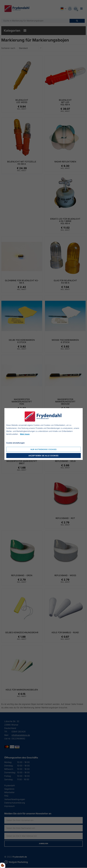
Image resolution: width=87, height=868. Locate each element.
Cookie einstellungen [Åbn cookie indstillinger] (15, 443)
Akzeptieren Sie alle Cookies (43, 455)
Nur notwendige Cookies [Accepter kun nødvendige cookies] (44, 449)
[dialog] (43, 434)
